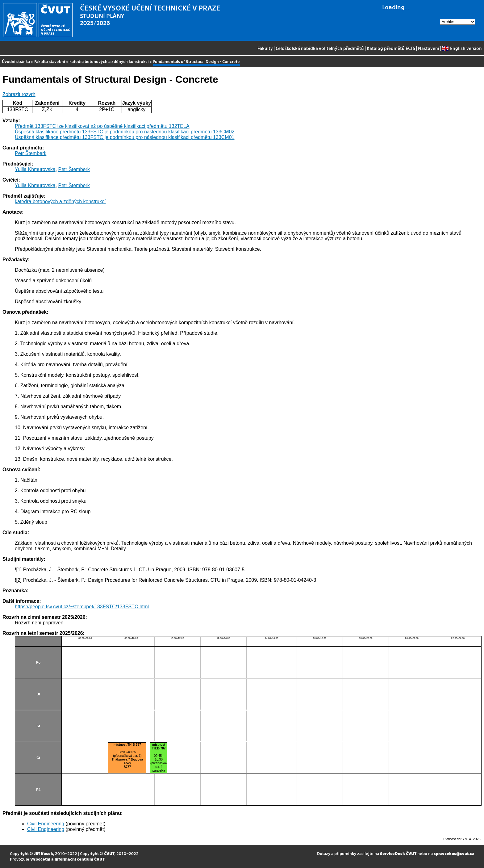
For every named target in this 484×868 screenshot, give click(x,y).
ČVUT (109, 853)
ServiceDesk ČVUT (398, 853)
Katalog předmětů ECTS (391, 48)
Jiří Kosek (44, 853)
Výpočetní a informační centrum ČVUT (67, 859)
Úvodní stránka (16, 61)
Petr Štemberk (31, 153)
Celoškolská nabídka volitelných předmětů (320, 48)
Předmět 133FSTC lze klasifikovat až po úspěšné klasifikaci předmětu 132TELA (102, 126)
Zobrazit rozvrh (19, 94)
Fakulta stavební (50, 61)
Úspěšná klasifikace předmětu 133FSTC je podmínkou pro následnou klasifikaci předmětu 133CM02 (125, 132)
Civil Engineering (46, 824)
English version (462, 48)
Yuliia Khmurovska (35, 169)
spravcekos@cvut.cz (454, 853)
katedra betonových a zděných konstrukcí (109, 61)
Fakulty (265, 48)
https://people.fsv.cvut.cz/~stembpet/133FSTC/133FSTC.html (82, 607)
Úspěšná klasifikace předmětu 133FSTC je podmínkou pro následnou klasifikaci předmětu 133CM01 (125, 137)
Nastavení (429, 48)
